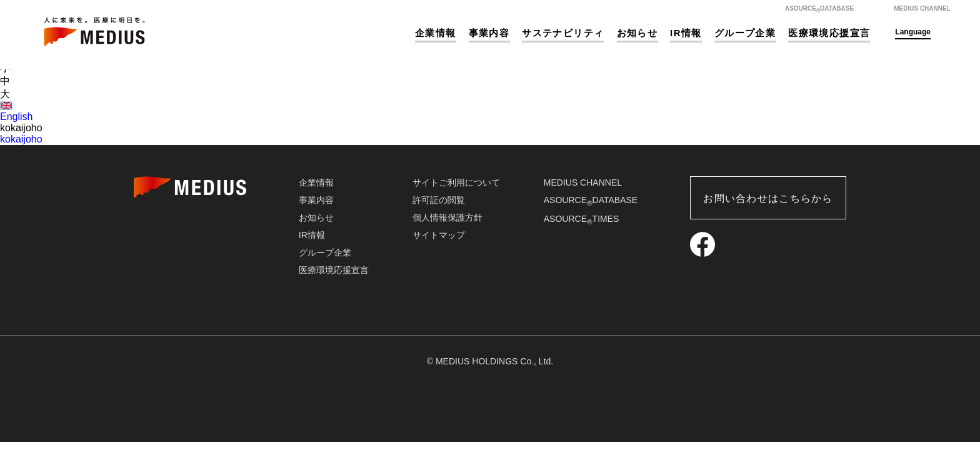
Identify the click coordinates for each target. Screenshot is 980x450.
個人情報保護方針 (447, 217)
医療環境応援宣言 (829, 33)
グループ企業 (745, 33)
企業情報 (436, 33)
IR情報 (686, 33)
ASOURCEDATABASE (591, 200)
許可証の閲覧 (439, 200)
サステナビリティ (563, 33)
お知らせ (637, 33)
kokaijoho (21, 139)
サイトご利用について (456, 182)
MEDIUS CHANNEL (583, 182)
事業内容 (489, 33)
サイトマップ (439, 235)
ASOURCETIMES (582, 219)
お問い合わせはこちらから (768, 198)
